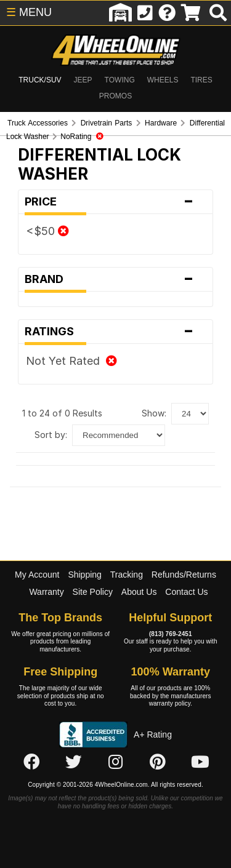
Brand (115, 279)
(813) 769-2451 (171, 634)
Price (115, 202)
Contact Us (186, 592)
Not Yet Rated (71, 361)
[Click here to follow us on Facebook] (31, 763)
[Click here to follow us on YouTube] (200, 763)
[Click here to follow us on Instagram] (116, 763)
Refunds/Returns (184, 575)
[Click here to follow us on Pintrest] (158, 763)
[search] (218, 13)
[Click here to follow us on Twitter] (73, 763)
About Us (139, 592)
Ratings (115, 332)
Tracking (127, 575)
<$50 (47, 231)
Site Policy (93, 592)
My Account (37, 575)
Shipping (85, 575)
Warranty (46, 592)
